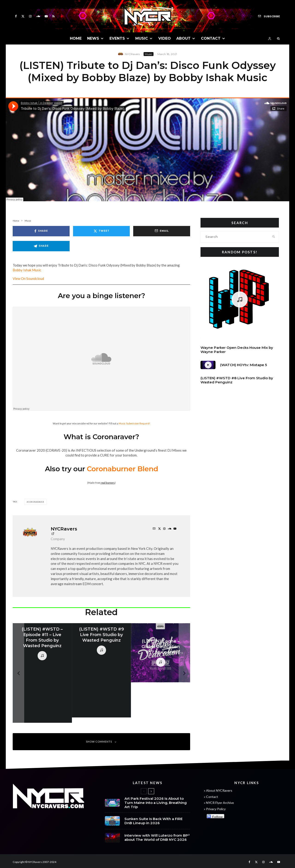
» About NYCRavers (218, 790)
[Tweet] (102, 231)
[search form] (235, 237)
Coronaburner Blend (122, 469)
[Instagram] (30, 16)
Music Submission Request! (134, 423)
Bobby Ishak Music (27, 270)
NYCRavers (132, 54)
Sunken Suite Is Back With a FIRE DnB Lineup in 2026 (153, 821)
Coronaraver (36, 502)
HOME (76, 38)
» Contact (211, 797)
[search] (274, 237)
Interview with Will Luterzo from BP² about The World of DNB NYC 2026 (157, 838)
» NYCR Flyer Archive (219, 803)
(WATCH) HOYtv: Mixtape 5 (243, 365)
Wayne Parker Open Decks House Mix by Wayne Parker (237, 350)
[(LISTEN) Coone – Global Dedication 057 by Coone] (161, 653)
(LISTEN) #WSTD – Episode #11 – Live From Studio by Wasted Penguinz (42, 637)
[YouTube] (46, 16)
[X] (23, 16)
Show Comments (101, 742)
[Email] (162, 231)
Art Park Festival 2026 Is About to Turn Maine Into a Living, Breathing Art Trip (156, 803)
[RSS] (53, 16)
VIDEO (165, 38)
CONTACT (211, 38)
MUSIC (142, 38)
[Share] (41, 231)
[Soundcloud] (38, 16)
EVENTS (117, 38)
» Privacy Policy (215, 809)
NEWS (93, 38)
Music (149, 54)
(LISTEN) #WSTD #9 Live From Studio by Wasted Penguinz (102, 635)
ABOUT (183, 38)
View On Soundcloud (28, 278)
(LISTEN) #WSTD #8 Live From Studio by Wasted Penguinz (237, 380)
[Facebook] (16, 16)
